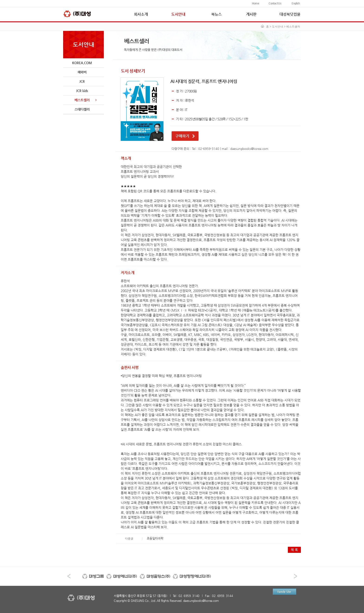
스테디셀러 (82, 109)
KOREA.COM (82, 63)
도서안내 (178, 14)
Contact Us (275, 3)
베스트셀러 (82, 100)
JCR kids (82, 91)
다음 (296, 576)
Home (256, 3)
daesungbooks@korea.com (249, 149)
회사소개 (141, 14)
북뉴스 (216, 14)
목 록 (294, 550)
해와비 (82, 72)
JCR (82, 81)
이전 (69, 576)
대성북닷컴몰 (290, 14)
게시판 (251, 14)
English (296, 3)
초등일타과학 (155, 538)
